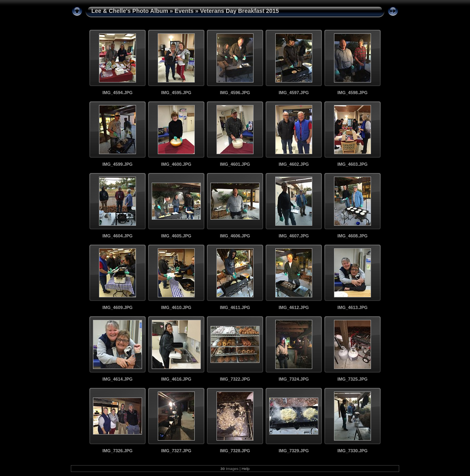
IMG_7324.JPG (294, 379)
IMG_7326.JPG (117, 451)
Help (245, 469)
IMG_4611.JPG (235, 307)
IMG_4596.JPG (235, 93)
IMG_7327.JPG (176, 451)
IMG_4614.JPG (117, 379)
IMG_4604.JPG (117, 236)
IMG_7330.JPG (352, 451)
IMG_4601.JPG (235, 164)
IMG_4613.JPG (352, 307)
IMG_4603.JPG (352, 164)
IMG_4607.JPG (294, 236)
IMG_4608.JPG (352, 236)
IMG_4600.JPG (176, 164)
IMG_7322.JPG (235, 379)
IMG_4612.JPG (294, 307)
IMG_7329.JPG (294, 451)
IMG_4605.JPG (176, 236)
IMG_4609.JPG (117, 307)
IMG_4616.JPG (176, 379)
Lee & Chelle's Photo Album (130, 11)
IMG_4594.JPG (117, 93)
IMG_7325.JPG (352, 379)
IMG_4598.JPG (352, 93)
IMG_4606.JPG (235, 236)
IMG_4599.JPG (117, 164)
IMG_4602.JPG (294, 164)
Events (184, 11)
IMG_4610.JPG (176, 307)
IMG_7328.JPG (235, 451)
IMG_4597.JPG (294, 93)
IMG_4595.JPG (176, 93)
